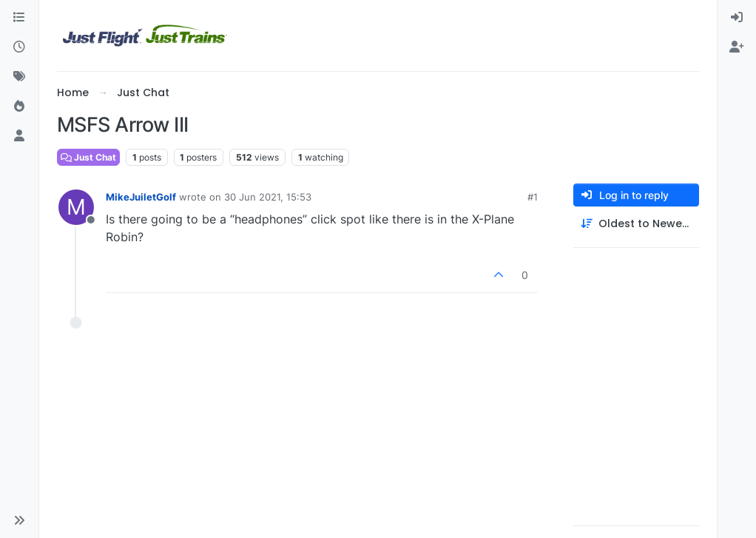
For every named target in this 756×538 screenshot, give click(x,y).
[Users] (19, 136)
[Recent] (19, 47)
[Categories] (19, 18)
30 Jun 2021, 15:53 (268, 197)
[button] (19, 520)
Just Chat (88, 157)
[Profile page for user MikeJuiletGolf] (76, 207)
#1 (533, 197)
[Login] (737, 18)
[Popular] (19, 107)
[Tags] (19, 77)
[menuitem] (737, 18)
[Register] (737, 47)
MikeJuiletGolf (141, 197)
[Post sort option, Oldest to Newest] (636, 224)
